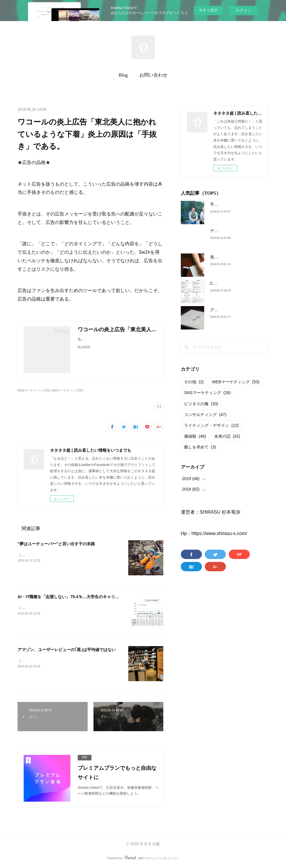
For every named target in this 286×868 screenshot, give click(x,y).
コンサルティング (205, 415)
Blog (123, 75)
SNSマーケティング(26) (67, 390)
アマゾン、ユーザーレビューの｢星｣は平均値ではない (67, 650)
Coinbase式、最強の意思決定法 (239, 283)
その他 (194, 382)
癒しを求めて (200, 447)
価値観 (195, 436)
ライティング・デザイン (211, 425)
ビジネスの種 (201, 404)
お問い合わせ (153, 75)
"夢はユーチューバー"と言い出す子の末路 (56, 544)
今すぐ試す (208, 10)
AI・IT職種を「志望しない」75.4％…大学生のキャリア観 (70, 597)
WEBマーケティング (236, 382)
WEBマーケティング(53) (34, 390)
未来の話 (227, 436)
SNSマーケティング (207, 393)
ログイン (243, 10)
